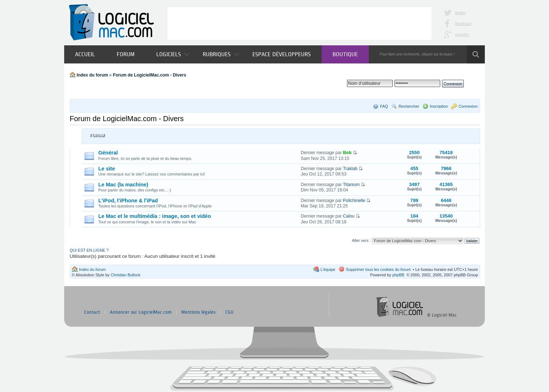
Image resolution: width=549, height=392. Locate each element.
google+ (462, 34)
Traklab (350, 169)
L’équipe (328, 269)
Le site (107, 169)
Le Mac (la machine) (123, 185)
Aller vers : (361, 240)
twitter (460, 13)
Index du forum (92, 75)
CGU (229, 312)
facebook (463, 24)
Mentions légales (198, 312)
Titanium (351, 185)
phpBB (398, 275)
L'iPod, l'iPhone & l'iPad (128, 201)
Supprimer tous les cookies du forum (378, 269)
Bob (347, 153)
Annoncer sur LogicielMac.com (141, 312)
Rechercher (409, 106)
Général (108, 153)
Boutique (345, 54)
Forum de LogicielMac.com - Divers (149, 75)
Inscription (439, 106)
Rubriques (221, 54)
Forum (126, 54)
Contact (92, 312)
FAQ (384, 106)
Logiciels (173, 54)
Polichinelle (354, 201)
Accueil (85, 54)
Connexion (468, 106)
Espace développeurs (282, 54)
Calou (349, 216)
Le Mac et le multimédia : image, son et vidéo (155, 216)
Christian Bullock (125, 275)
